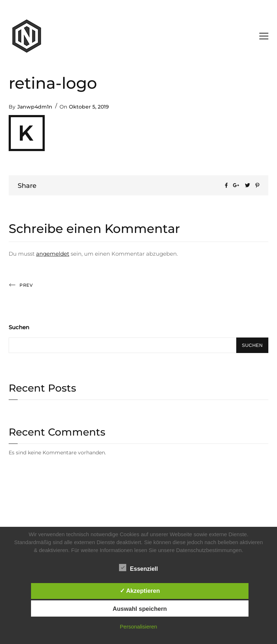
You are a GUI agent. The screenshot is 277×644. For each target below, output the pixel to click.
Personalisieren (138, 627)
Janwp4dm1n (35, 107)
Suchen (19, 327)
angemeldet (53, 254)
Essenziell (138, 568)
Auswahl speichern (140, 609)
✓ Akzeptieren (140, 591)
